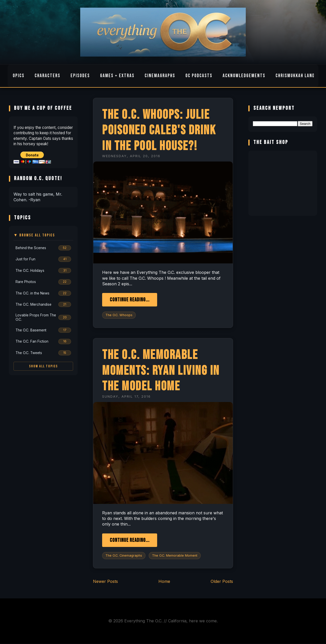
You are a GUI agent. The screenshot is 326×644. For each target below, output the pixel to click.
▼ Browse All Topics (34, 235)
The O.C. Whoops (119, 315)
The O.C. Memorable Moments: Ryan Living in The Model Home (161, 371)
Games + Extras (117, 76)
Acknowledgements (244, 76)
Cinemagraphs (160, 76)
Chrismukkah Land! (296, 76)
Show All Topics (43, 366)
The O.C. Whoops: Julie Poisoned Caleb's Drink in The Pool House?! (159, 130)
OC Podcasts (199, 76)
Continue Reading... (130, 300)
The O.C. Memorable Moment (175, 555)
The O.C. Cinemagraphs (124, 555)
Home (164, 581)
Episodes (80, 76)
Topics (17, 76)
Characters (47, 76)
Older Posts (222, 581)
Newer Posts (105, 581)
